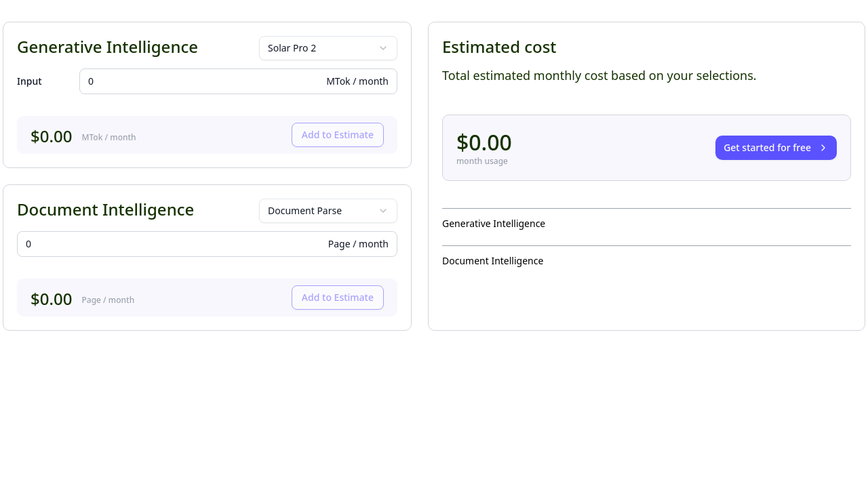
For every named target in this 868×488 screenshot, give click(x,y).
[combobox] (328, 48)
